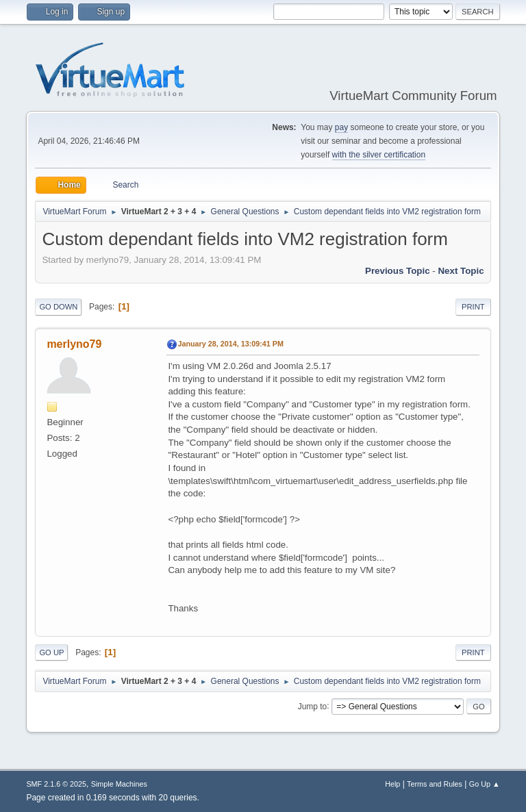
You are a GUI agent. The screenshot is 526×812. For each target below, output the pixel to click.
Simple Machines (119, 784)
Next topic (461, 271)
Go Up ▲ (485, 784)
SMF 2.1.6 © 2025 (56, 784)
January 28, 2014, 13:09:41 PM (230, 344)
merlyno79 (74, 344)
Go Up (51, 652)
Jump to (313, 706)
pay (341, 127)
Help (392, 784)
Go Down (58, 307)
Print (473, 307)
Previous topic (398, 271)
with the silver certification (379, 155)
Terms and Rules (435, 784)
